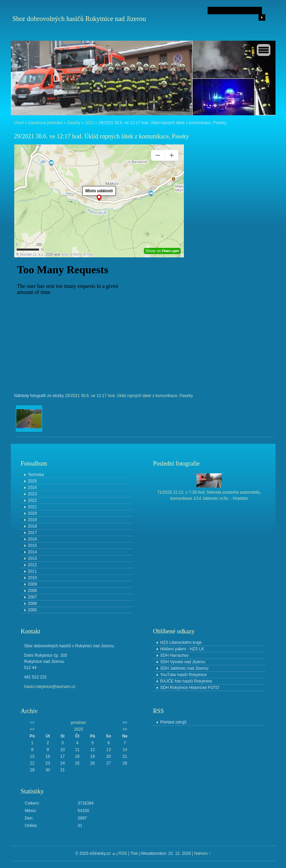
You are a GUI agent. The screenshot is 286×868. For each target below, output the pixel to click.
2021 (89, 123)
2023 (32, 494)
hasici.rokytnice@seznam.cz (50, 687)
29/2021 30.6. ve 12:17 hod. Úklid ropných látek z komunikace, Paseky (129, 396)
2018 (32, 526)
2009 (32, 584)
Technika (36, 475)
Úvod (19, 123)
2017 (32, 533)
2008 (32, 591)
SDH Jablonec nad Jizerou (184, 668)
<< (32, 723)
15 (32, 756)
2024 (32, 488)
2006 (32, 604)
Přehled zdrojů (173, 722)
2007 (32, 597)
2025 (32, 481)
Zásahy (74, 123)
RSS (123, 853)
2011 (32, 571)
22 (32, 763)
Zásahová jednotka (45, 123)
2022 (32, 500)
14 (125, 750)
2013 (32, 558)
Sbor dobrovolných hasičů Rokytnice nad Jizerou (79, 19)
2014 (32, 552)
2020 (32, 513)
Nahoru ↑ (202, 853)
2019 (32, 520)
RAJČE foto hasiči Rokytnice (186, 681)
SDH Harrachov (174, 655)
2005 (32, 610)
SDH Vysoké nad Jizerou (183, 662)
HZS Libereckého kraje (181, 643)
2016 (32, 539)
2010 (32, 578)
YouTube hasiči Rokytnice (183, 675)
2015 (32, 546)
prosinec (79, 723)
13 (108, 750)
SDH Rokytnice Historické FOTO (190, 688)
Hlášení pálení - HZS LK (182, 649)
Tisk (134, 853)
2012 (32, 565)
